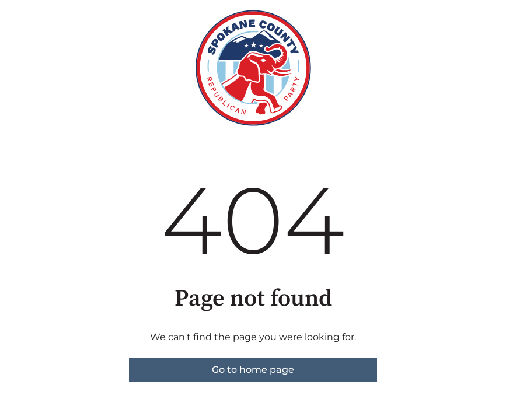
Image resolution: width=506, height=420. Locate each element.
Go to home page (253, 370)
